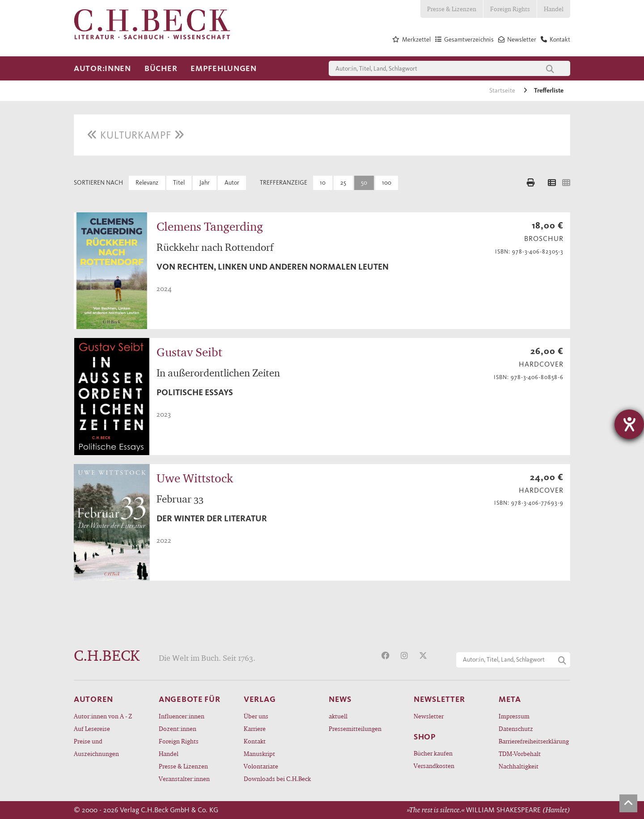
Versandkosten (434, 766)
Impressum (514, 716)
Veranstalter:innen (184, 779)
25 (343, 183)
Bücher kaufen (433, 753)
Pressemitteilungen (355, 728)
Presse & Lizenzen (452, 9)
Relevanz (147, 183)
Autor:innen (102, 68)
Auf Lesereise (92, 728)
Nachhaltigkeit (519, 766)
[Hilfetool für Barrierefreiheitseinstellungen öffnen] (629, 424)
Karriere (255, 728)
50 (364, 183)
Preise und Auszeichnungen (96, 747)
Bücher (161, 68)
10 (323, 183)
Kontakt (255, 741)
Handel (554, 9)
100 (387, 183)
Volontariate (261, 766)
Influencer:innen (182, 716)
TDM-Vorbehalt (520, 754)
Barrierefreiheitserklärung (534, 741)
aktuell (338, 716)
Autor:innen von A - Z (103, 716)
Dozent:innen (178, 728)
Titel (179, 183)
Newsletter (429, 716)
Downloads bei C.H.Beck (277, 779)
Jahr (205, 183)
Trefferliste (549, 91)
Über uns (256, 716)
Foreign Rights (510, 9)
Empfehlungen (224, 68)
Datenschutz (516, 728)
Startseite (503, 91)
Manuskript (259, 754)
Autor (232, 183)
